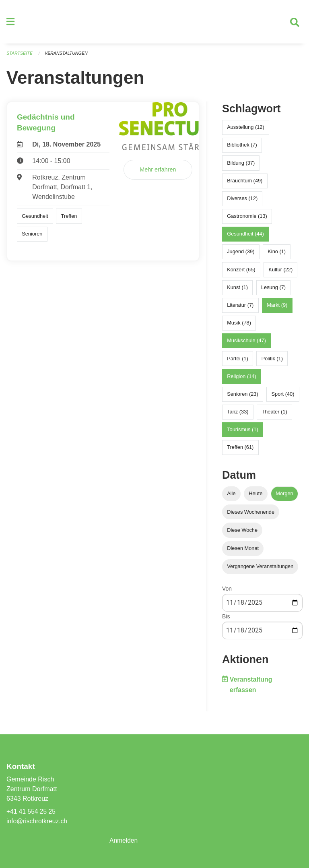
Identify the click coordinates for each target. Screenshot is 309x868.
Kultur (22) (280, 272)
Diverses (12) (242, 201)
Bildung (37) (241, 166)
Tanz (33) (238, 415)
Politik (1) (272, 361)
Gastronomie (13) (247, 219)
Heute (255, 497)
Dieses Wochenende (251, 515)
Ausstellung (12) (245, 130)
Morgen (284, 497)
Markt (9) (277, 308)
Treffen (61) (240, 450)
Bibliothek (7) (242, 148)
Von (227, 592)
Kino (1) (277, 255)
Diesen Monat (243, 551)
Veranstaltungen (68, 56)
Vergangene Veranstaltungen (260, 569)
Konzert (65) (241, 272)
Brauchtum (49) (245, 183)
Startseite (20, 56)
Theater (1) (274, 415)
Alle (231, 497)
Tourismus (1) (243, 433)
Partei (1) (238, 361)
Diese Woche (242, 533)
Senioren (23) (243, 397)
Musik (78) (239, 326)
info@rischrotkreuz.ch (38, 821)
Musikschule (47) (246, 344)
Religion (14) (242, 379)
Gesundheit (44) (245, 237)
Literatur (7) (240, 308)
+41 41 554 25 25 (32, 811)
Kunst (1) (237, 290)
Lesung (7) (273, 290)
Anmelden (124, 840)
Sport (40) (283, 397)
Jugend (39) (241, 255)
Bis (226, 620)
